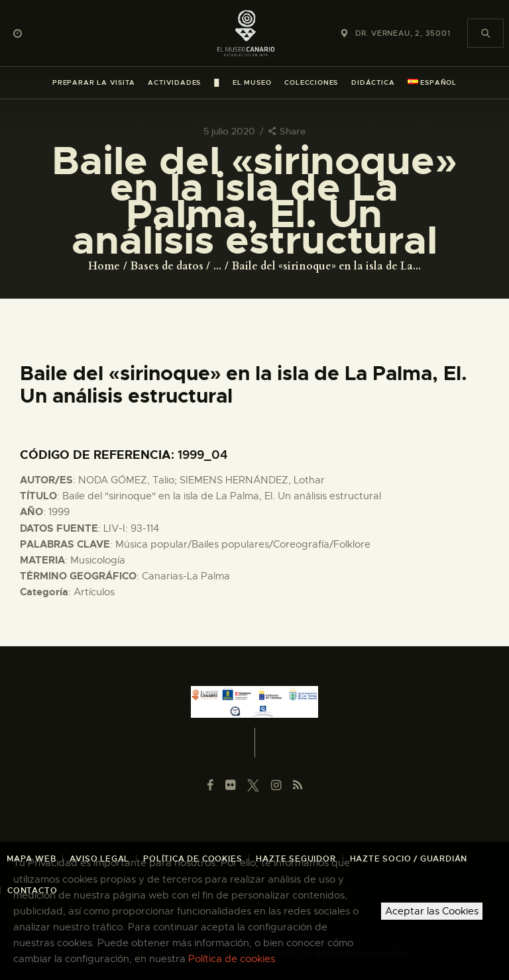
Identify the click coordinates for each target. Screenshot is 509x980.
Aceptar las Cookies (432, 911)
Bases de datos (167, 266)
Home (104, 266)
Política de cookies (232, 959)
